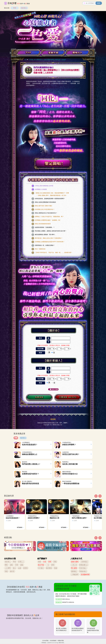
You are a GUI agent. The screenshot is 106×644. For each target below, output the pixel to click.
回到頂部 (53, 419)
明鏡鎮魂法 (83, 571)
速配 (11, 565)
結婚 (20, 568)
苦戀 (17, 565)
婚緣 (39, 562)
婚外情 (12, 571)
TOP (26, 60)
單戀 (15, 8)
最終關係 (49, 568)
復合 (14, 568)
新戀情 (25, 568)
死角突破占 (83, 568)
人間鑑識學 (75, 575)
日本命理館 (45, 641)
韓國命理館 (61, 641)
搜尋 (99, 3)
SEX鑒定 (41, 568)
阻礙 (56, 568)
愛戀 (53, 565)
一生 (48, 565)
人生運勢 (8, 568)
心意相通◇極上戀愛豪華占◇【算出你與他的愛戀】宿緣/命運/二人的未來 (47, 60)
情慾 (6, 571)
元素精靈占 (84, 562)
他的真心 (24, 8)
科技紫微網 (53, 641)
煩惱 (55, 562)
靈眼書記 (74, 571)
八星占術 (74, 565)
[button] (96, 538)
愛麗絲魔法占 (84, 565)
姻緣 (22, 565)
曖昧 (6, 565)
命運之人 (21, 562)
